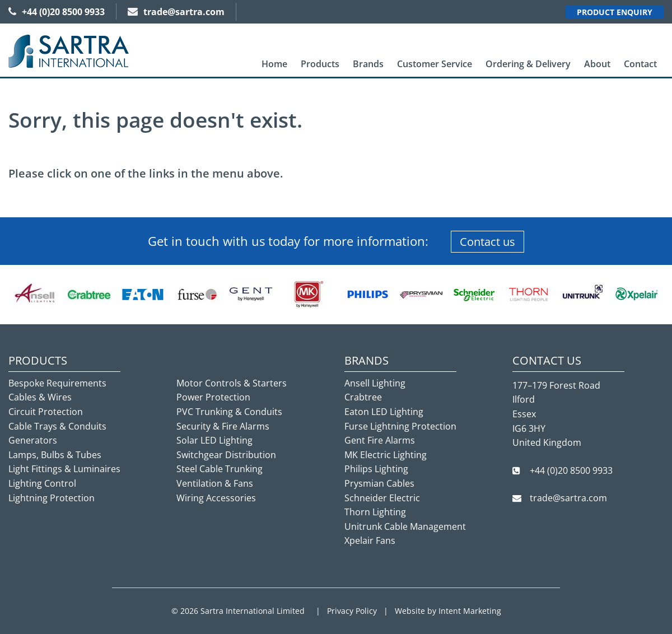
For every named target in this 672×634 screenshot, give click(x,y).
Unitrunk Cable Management (405, 526)
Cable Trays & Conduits (57, 426)
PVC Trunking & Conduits (229, 412)
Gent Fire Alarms (380, 440)
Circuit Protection (46, 412)
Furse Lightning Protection (400, 426)
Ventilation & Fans (215, 483)
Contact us (487, 242)
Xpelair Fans (370, 540)
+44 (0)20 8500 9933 (57, 12)
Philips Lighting (376, 469)
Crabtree (363, 397)
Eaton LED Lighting (384, 412)
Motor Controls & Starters (232, 383)
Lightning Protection (52, 498)
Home (274, 64)
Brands (368, 64)
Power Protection (213, 397)
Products (320, 64)
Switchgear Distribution (226, 455)
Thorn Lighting (375, 512)
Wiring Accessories (216, 498)
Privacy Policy (352, 611)
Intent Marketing (470, 611)
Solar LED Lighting (214, 440)
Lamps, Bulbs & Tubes (55, 455)
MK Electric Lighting (386, 455)
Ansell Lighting (375, 383)
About (597, 64)
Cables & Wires (40, 397)
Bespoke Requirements (57, 383)
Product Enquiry (615, 12)
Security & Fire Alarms (223, 426)
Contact (640, 64)
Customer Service (435, 64)
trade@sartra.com (176, 12)
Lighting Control (42, 483)
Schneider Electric (382, 498)
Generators (33, 440)
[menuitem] (274, 64)
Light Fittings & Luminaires (64, 469)
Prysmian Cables (379, 483)
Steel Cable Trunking (220, 469)
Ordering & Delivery (528, 64)
